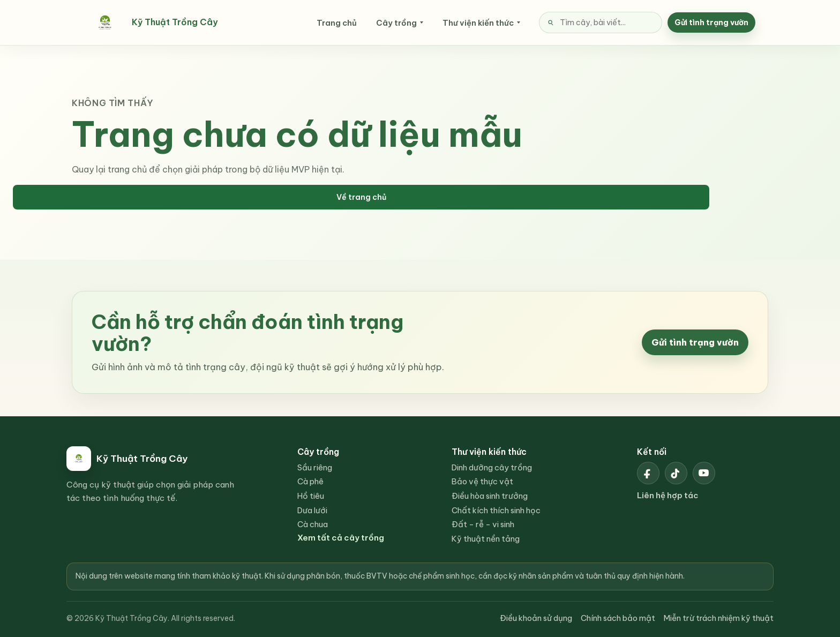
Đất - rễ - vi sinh (483, 524)
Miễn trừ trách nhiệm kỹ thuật (719, 618)
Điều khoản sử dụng (536, 618)
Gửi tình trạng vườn (711, 23)
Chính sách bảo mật (618, 618)
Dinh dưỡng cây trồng (492, 467)
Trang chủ (337, 23)
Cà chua (313, 524)
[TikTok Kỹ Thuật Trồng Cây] (676, 473)
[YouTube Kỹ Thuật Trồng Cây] (704, 473)
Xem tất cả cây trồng (341, 538)
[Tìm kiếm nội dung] (601, 23)
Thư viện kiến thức (478, 23)
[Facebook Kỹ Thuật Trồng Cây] (648, 473)
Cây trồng (396, 23)
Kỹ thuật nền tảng (486, 539)
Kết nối (652, 452)
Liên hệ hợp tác (668, 495)
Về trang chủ (361, 197)
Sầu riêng (315, 467)
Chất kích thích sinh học (496, 510)
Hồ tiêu (311, 496)
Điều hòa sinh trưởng (490, 496)
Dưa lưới (312, 510)
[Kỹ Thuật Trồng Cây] (165, 23)
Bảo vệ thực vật (482, 481)
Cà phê (310, 481)
